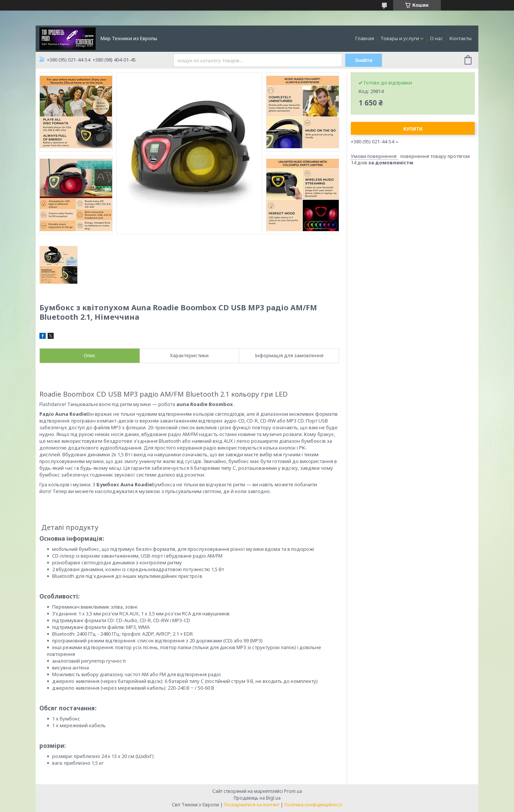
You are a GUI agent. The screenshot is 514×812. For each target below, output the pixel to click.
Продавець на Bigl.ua (257, 798)
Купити (413, 129)
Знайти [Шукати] (364, 60)
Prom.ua (293, 791)
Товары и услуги (400, 38)
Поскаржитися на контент (252, 805)
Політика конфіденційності (313, 805)
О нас (437, 38)
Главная (365, 38)
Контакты (461, 38)
